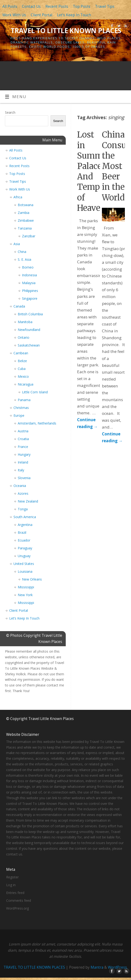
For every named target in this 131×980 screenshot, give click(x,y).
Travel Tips (105, 7)
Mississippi (26, 587)
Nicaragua (26, 384)
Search (10, 112)
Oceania (20, 486)
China (22, 252)
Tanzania (25, 228)
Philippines (30, 291)
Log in (11, 885)
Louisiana (25, 571)
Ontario (24, 337)
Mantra (97, 967)
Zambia (24, 213)
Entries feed (15, 893)
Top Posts (82, 7)
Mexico (23, 376)
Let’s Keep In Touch (74, 15)
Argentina (25, 525)
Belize (22, 361)
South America (25, 517)
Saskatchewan (29, 345)
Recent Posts (57, 7)
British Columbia (30, 314)
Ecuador (24, 540)
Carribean (21, 353)
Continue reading (87, 423)
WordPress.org (17, 908)
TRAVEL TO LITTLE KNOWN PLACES (66, 31)
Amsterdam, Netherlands (37, 423)
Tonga (23, 509)
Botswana (26, 205)
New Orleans (32, 579)
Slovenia (24, 478)
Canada (19, 306)
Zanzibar (29, 236)
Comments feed (19, 900)
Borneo (28, 267)
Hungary (24, 454)
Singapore (30, 298)
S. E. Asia (24, 259)
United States (24, 564)
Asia (17, 244)
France (23, 447)
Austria (23, 431)
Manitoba (25, 322)
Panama (24, 400)
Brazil (22, 532)
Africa (18, 197)
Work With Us (14, 15)
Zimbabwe (26, 220)
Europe (19, 415)
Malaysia (29, 283)
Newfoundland (29, 330)
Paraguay (25, 548)
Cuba (22, 369)
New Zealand (28, 501)
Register (12, 877)
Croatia (23, 439)
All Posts (10, 7)
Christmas (21, 408)
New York (25, 595)
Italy (21, 470)
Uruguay (24, 556)
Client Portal (41, 15)
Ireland (23, 462)
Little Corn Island (35, 392)
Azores (23, 493)
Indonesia (29, 275)
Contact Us (31, 7)
